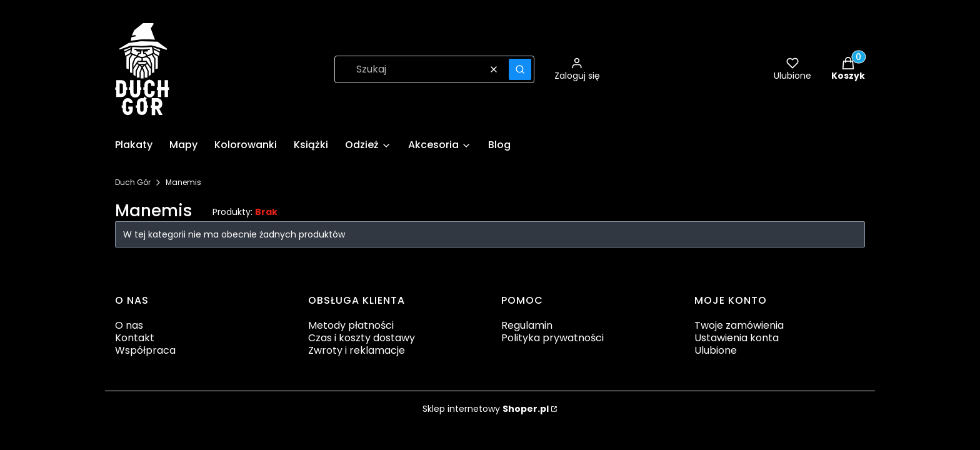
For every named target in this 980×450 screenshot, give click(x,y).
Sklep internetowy (486, 409)
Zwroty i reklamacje (357, 350)
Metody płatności (351, 325)
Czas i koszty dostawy (362, 338)
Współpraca (145, 350)
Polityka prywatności (552, 338)
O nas (129, 325)
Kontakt (135, 338)
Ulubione (716, 350)
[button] (520, 69)
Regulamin (527, 325)
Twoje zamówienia (739, 325)
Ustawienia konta (737, 338)
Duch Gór (133, 182)
